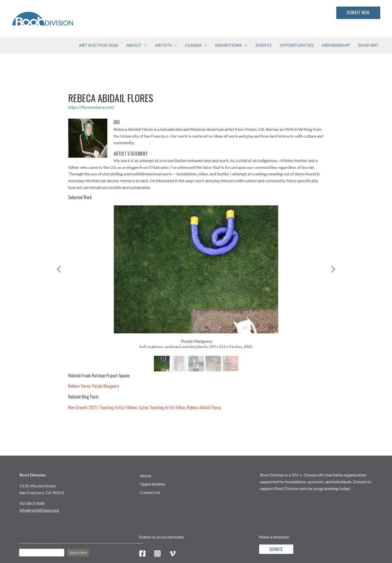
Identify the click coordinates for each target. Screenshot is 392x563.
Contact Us (150, 492)
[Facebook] (142, 553)
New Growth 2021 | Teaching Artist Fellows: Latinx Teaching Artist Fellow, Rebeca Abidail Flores (145, 407)
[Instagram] (157, 553)
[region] (196, 289)
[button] (144, 45)
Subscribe (78, 552)
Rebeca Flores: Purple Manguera (94, 386)
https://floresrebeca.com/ (91, 107)
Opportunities (153, 484)
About (146, 476)
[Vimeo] (173, 553)
